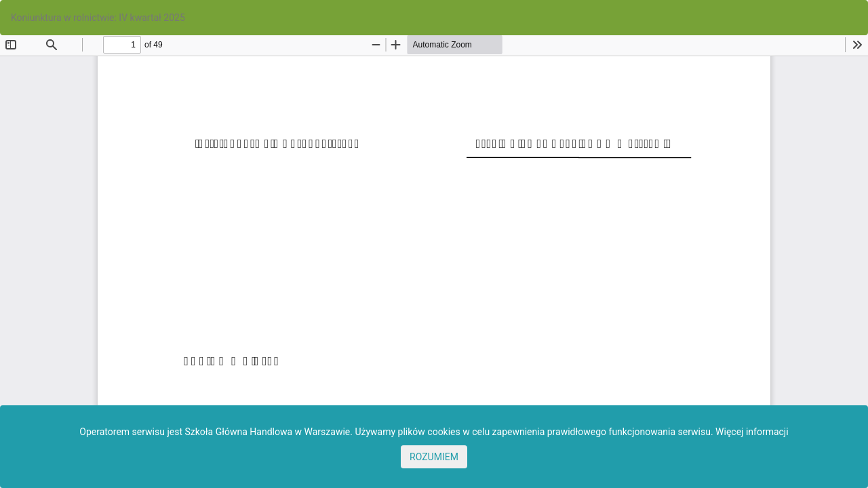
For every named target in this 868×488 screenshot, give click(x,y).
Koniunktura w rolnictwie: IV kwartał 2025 (98, 18)
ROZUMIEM (434, 457)
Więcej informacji (752, 432)
